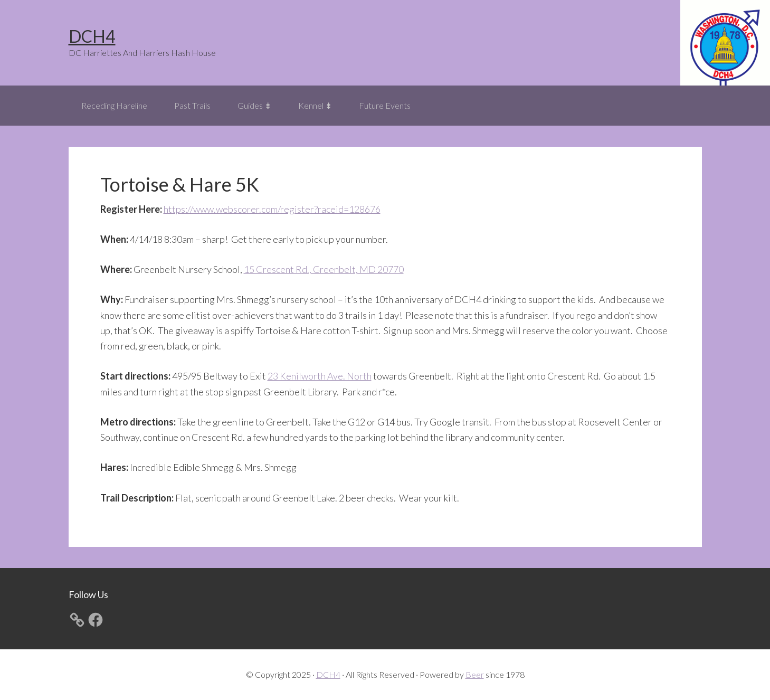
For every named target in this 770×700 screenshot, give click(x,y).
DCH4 (92, 36)
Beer (475, 674)
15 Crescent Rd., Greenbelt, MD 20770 (324, 269)
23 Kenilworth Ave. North (320, 376)
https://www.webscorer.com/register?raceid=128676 (272, 209)
